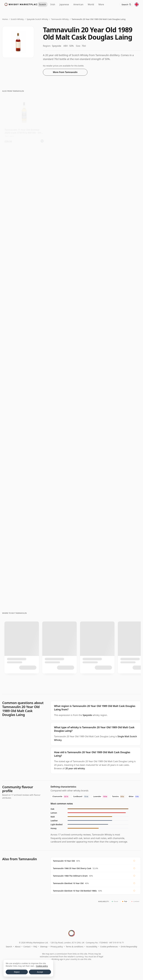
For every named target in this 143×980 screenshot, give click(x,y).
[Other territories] (137, 4)
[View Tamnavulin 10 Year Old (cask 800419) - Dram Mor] (71, 220)
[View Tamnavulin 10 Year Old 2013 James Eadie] (24, 371)
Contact (27, 947)
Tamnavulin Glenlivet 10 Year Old (68, 883)
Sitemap (44, 947)
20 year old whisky (75, 768)
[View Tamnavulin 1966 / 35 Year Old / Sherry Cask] (24, 577)
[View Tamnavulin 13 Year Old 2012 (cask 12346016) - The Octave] (24, 270)
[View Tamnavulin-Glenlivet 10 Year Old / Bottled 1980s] (71, 423)
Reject (17, 972)
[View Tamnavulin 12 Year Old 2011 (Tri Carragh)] (119, 270)
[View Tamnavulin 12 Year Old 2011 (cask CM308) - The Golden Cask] (24, 320)
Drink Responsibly (129, 947)
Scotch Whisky (17, 19)
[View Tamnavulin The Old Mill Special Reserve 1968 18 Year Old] (71, 526)
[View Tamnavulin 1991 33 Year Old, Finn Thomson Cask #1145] (71, 474)
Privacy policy (57, 947)
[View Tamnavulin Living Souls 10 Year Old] (119, 120)
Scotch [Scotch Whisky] (43, 4)
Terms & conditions (74, 947)
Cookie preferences (109, 947)
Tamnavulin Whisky (60, 19)
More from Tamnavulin (65, 72)
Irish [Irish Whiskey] (53, 4)
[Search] (126, 4)
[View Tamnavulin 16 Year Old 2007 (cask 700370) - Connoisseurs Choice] (71, 371)
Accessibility (92, 947)
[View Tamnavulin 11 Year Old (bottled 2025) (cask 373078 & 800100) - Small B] (24, 120)
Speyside (87, 715)
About (18, 947)
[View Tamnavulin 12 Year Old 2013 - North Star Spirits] (119, 170)
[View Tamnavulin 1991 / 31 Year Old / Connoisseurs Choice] (24, 526)
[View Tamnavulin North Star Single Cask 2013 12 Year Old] (24, 220)
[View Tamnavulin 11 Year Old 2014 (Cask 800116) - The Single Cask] (71, 320)
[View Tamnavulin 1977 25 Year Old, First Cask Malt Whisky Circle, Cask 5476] (24, 474)
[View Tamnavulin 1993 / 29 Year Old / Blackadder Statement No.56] (119, 526)
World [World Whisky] (91, 4)
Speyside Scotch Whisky (37, 19)
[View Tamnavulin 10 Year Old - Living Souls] (71, 120)
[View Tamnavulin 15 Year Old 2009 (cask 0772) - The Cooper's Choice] (119, 371)
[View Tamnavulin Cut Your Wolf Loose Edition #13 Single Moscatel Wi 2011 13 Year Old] (24, 170)
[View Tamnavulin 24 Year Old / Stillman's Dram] (119, 423)
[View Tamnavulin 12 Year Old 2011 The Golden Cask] (119, 320)
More (101, 4)
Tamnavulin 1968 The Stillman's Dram (70, 876)
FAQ (35, 947)
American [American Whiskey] (78, 4)
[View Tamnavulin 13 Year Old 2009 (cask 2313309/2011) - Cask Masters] (119, 220)
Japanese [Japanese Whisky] (64, 4)
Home (5, 19)
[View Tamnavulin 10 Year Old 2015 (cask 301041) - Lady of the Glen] (71, 270)
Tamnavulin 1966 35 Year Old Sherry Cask (72, 868)
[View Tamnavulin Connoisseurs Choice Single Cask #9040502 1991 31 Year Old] (119, 474)
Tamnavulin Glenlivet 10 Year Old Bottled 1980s (75, 891)
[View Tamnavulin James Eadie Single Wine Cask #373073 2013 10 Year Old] (71, 170)
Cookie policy (42, 966)
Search (9, 947)
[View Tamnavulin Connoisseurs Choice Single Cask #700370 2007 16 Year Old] (24, 423)
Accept (40, 972)
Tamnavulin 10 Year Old (64, 861)
